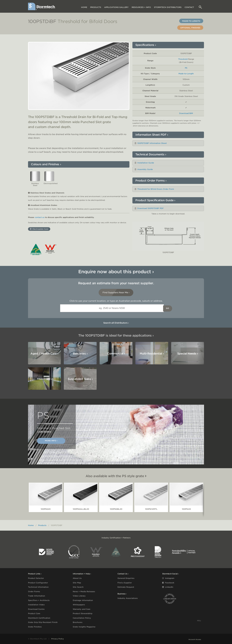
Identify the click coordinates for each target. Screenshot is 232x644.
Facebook (168, 583)
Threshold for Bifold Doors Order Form (156, 189)
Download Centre (36, 609)
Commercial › (116, 354)
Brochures (78, 622)
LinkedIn (168, 587)
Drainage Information (83, 600)
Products (96, 7)
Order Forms (34, 591)
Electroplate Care (39, 229)
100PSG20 (46, 509)
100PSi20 (186, 509)
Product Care (34, 613)
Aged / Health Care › (44, 354)
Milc (199, 622)
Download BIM (186, 113)
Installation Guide (146, 163)
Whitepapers (79, 605)
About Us (77, 578)
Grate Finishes (35, 627)
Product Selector (36, 578)
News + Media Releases (84, 591)
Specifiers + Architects (39, 600)
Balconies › (80, 354)
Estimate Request (126, 587)
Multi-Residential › (152, 354)
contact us (40, 217)
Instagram (168, 578)
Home (84, 7)
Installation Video (36, 605)
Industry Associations (128, 598)
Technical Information (38, 587)
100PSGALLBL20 (81, 509)
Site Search (78, 587)
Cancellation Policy (82, 618)
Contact (189, 7)
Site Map (77, 583)
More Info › (51, 441)
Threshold (183, 59)
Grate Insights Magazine (84, 627)
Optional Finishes (190, 28)
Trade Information (37, 596)
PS (186, 68)
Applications (116, 7)
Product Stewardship (83, 613)
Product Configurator (38, 583)
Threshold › (44, 379)
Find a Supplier (125, 583)
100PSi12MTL (151, 509)
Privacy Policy (58, 639)
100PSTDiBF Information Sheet (152, 143)
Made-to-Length (191, 21)
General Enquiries (126, 578)
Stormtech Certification (39, 618)
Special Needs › (188, 354)
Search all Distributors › (116, 323)
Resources (141, 7)
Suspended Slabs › (80, 379)
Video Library (79, 596)
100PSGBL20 (116, 509)
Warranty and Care (82, 609)
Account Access (195, 639)
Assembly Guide (145, 169)
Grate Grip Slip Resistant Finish (43, 622)
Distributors (168, 7)
